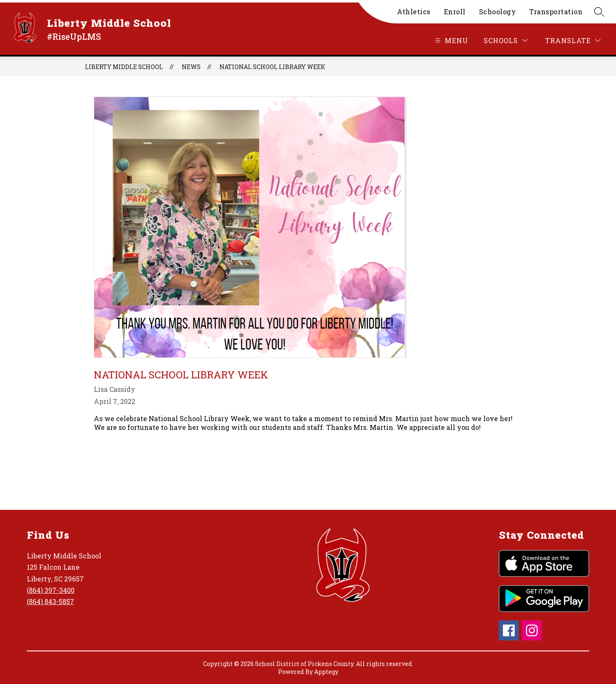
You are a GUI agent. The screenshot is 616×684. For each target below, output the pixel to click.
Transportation (556, 12)
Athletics (414, 12)
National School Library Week (272, 67)
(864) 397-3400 (51, 590)
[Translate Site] (573, 40)
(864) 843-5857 (50, 601)
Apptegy (326, 672)
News (191, 67)
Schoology (498, 12)
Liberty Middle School (124, 67)
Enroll (455, 12)
